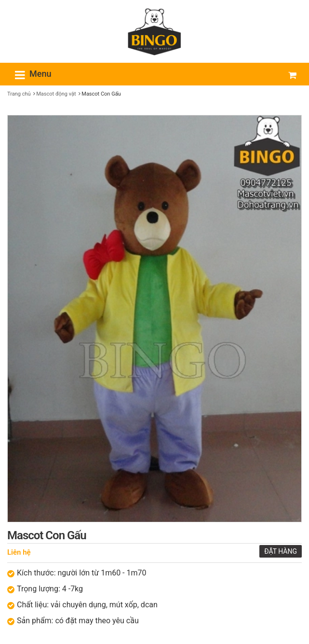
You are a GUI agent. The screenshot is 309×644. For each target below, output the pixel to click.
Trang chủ (19, 94)
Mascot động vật (56, 94)
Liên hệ (19, 552)
